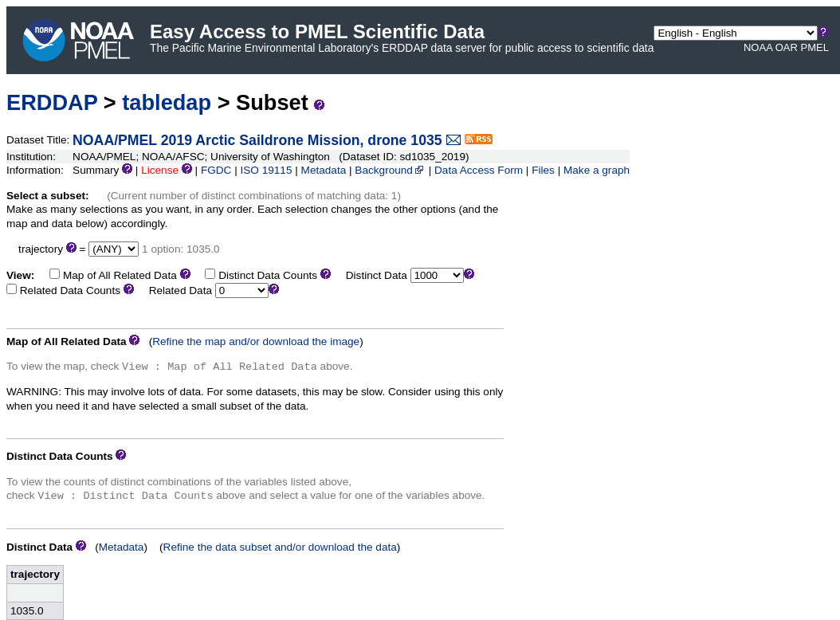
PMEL (815, 47)
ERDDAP (52, 102)
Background (390, 170)
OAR (787, 47)
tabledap (167, 102)
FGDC (216, 170)
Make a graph (597, 170)
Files (543, 170)
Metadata (324, 170)
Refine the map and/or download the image (256, 341)
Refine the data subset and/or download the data (280, 547)
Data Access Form (479, 170)
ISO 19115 (266, 170)
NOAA (758, 47)
